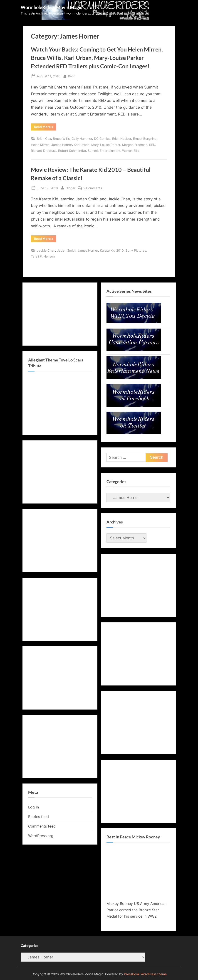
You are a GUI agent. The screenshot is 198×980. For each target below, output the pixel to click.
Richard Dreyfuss (44, 151)
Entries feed (38, 817)
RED (152, 145)
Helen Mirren (40, 145)
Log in (33, 807)
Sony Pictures (136, 250)
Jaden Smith (66, 250)
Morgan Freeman (135, 145)
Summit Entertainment (104, 151)
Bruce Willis (61, 139)
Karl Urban (82, 145)
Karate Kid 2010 (112, 250)
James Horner (62, 145)
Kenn (72, 76)
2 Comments (93, 188)
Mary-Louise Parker (106, 145)
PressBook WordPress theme (145, 974)
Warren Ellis (131, 151)
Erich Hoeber (122, 139)
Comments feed (42, 826)
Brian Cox (44, 139)
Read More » (45, 128)
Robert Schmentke (72, 151)
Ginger (71, 188)
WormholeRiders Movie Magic (51, 7)
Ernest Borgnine (145, 139)
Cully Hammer (82, 139)
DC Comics (102, 139)
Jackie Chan (46, 250)
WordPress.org (41, 836)
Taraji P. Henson (43, 256)
